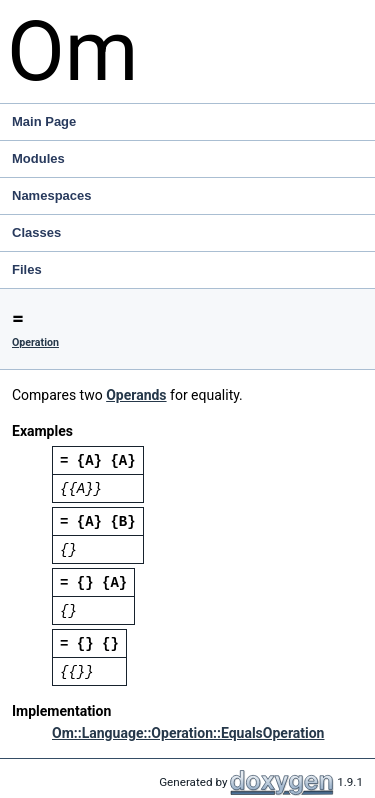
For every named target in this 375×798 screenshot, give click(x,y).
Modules (38, 158)
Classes (192, 233)
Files (192, 270)
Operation (35, 342)
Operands (136, 395)
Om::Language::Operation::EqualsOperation (188, 733)
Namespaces (192, 196)
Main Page (44, 121)
